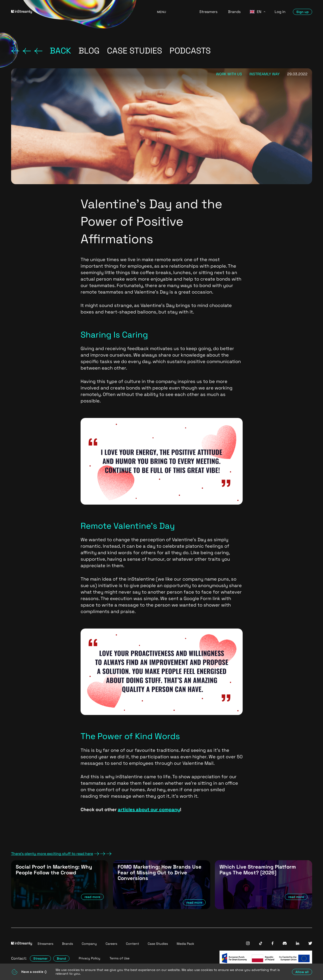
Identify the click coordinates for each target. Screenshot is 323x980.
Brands (234, 12)
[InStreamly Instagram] (248, 944)
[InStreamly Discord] (285, 944)
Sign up (303, 12)
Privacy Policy (89, 958)
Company (89, 944)
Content (132, 944)
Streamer (40, 958)
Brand (61, 958)
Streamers (208, 12)
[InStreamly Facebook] (273, 944)
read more (92, 897)
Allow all (302, 972)
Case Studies (158, 944)
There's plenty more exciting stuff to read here (61, 854)
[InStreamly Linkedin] (298, 944)
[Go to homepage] (78, 12)
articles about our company (149, 809)
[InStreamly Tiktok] (261, 944)
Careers (111, 944)
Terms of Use (119, 958)
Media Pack (185, 944)
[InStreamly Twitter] (310, 944)
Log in (280, 12)
